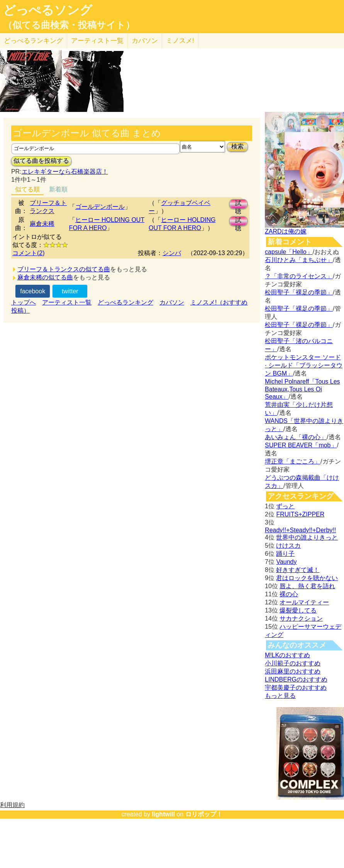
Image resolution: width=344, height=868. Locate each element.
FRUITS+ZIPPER (300, 514)
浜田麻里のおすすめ (293, 671)
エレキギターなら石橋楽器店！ (65, 172)
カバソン (145, 41)
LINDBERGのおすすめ (296, 679)
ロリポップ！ (204, 814)
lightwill (163, 814)
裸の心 (289, 594)
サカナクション (301, 618)
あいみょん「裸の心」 (296, 437)
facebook (33, 291)
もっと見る (280, 696)
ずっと (285, 506)
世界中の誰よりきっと (307, 537)
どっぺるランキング (125, 302)
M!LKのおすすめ (287, 655)
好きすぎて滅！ (298, 570)
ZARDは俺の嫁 (286, 231)
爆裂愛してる (298, 610)
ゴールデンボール (100, 207)
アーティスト (97, 41)
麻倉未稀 (42, 224)
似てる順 (27, 189)
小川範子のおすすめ (293, 663)
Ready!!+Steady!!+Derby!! (300, 530)
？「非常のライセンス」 (299, 276)
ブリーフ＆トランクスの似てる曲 (64, 269)
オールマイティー (304, 602)
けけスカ (288, 546)
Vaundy (286, 562)
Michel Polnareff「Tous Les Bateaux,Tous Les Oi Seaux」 (302, 389)
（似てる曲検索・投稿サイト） (69, 25)
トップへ (24, 302)
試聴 (238, 204)
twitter (70, 291)
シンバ (172, 253)
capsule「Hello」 (289, 252)
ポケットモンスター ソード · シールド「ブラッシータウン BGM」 (304, 365)
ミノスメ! (180, 41)
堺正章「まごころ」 (293, 461)
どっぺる (33, 41)
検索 (237, 146)
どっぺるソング (48, 10)
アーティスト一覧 (67, 302)
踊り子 (285, 554)
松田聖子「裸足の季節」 (299, 292)
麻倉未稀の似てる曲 (45, 277)
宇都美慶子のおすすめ (296, 688)
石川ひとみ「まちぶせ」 (299, 260)
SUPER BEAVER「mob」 (301, 445)
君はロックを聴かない (307, 578)
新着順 (58, 189)
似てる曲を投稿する (41, 161)
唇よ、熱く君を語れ (307, 586)
